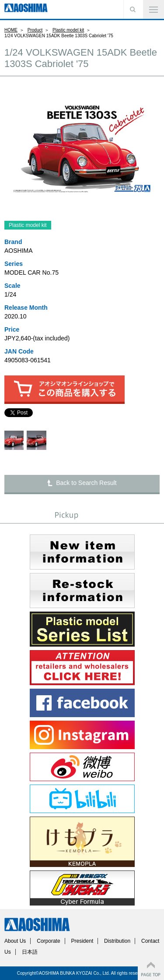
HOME (11, 30)
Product (35, 30)
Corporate (48, 941)
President (82, 941)
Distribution (117, 941)
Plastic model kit (68, 30)
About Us (15, 941)
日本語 (30, 952)
